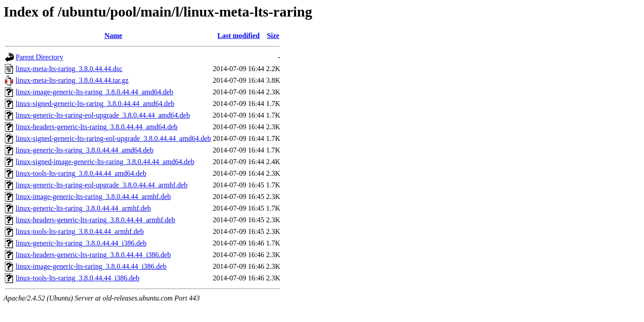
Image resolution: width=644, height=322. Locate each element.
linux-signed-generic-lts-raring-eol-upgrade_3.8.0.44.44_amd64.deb (113, 138)
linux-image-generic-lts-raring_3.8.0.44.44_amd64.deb (94, 92)
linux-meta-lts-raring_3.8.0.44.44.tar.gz (72, 80)
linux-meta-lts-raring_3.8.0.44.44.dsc (69, 69)
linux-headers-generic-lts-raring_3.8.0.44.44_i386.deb (93, 255)
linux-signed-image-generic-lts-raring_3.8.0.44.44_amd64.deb (105, 162)
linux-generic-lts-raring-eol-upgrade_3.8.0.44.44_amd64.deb (103, 115)
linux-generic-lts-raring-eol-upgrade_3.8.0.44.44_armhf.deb (102, 185)
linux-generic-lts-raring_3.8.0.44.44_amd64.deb (85, 150)
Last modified (239, 36)
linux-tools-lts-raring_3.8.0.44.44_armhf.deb (80, 231)
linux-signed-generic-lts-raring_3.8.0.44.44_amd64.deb (95, 104)
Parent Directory (39, 57)
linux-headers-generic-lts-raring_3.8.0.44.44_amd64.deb (97, 127)
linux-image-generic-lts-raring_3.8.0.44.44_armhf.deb (93, 197)
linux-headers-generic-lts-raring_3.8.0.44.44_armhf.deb (95, 220)
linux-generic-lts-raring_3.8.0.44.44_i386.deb (81, 243)
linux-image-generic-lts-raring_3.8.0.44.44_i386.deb (91, 266)
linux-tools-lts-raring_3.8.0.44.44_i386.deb (78, 278)
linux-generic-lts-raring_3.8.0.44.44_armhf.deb (83, 208)
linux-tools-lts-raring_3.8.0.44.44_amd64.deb (81, 173)
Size (273, 36)
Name (113, 36)
